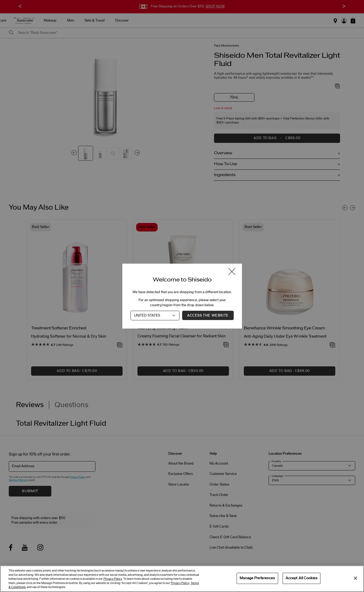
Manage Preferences (257, 578)
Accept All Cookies (302, 578)
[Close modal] (232, 272)
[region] (182, 579)
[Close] (355, 578)
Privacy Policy (113, 579)
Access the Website (208, 315)
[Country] (155, 315)
